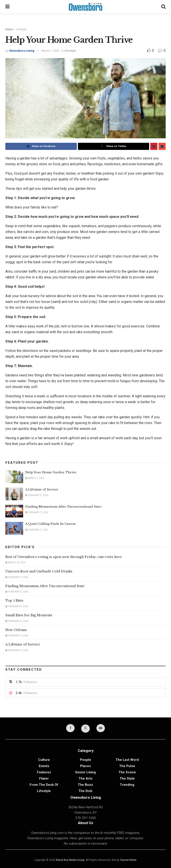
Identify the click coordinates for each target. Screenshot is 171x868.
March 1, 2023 (50, 51)
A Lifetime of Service (42, 489)
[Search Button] (163, 7)
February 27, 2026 (37, 495)
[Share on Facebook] (41, 146)
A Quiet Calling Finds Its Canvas (51, 524)
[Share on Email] (162, 146)
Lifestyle (21, 29)
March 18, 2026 (15, 563)
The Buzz (85, 785)
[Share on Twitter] (114, 146)
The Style (127, 778)
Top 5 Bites (14, 600)
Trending (127, 785)
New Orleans (16, 630)
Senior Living (85, 772)
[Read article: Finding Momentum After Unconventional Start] (14, 511)
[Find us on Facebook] (70, 728)
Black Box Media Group (70, 860)
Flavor (44, 778)
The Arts (85, 778)
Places (85, 766)
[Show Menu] (7, 7)
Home (9, 29)
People (85, 760)
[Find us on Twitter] (85, 729)
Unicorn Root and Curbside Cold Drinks (39, 571)
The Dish (85, 791)
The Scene (127, 772)
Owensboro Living (22, 51)
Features (44, 772)
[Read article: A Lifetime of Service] (14, 494)
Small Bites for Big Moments (29, 615)
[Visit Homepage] (85, 7)
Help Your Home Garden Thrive (51, 472)
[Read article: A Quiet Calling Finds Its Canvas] (14, 528)
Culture (44, 760)
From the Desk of (44, 785)
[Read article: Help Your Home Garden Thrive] (14, 477)
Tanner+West (128, 860)
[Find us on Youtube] (101, 728)
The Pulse (127, 766)
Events (44, 766)
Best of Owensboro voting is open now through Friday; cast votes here (64, 557)
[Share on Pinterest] (154, 146)
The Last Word (127, 760)
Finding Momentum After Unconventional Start (63, 507)
